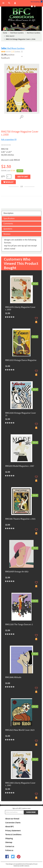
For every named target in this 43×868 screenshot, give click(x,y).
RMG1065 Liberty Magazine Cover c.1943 (20, 784)
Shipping (9, 839)
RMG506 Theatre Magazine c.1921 (20, 519)
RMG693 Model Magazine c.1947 (20, 466)
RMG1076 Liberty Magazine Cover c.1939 (20, 309)
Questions (8, 229)
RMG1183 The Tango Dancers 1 (19, 625)
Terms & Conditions (13, 835)
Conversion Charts (13, 823)
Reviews (7, 234)
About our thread (12, 819)
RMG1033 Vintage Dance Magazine (21, 360)
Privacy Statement (13, 831)
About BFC (10, 827)
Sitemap (9, 842)
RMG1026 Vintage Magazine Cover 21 (21, 414)
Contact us (10, 846)
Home (5, 33)
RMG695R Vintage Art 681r (17, 572)
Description (8, 213)
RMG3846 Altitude (13, 677)
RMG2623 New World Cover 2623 (20, 730)
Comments (8, 224)
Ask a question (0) (9, 140)
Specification (9, 219)
